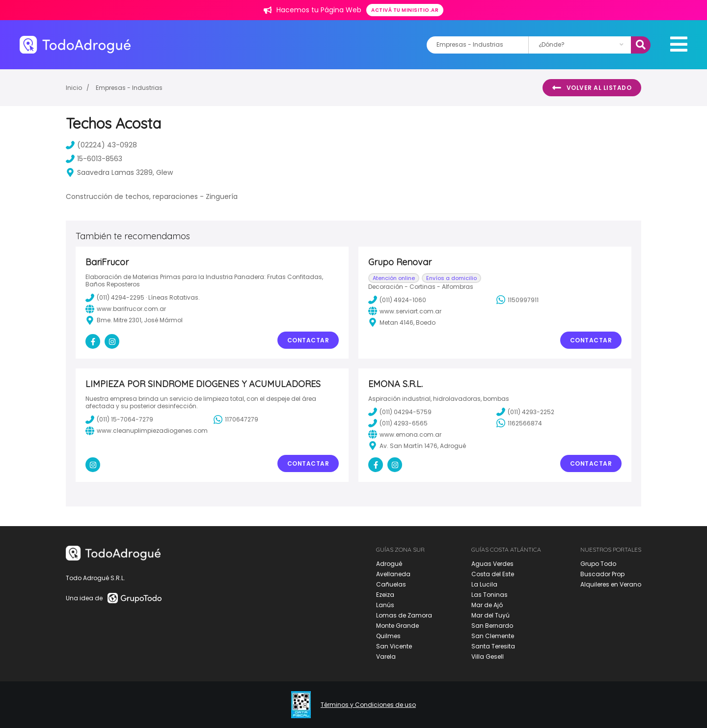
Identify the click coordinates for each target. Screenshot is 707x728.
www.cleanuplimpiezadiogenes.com (147, 431)
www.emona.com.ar (405, 434)
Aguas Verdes (492, 564)
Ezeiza (385, 595)
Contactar (308, 340)
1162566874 (519, 423)
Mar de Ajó (487, 605)
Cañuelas (391, 584)
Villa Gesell (488, 657)
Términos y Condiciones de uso (368, 705)
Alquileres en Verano (611, 584)
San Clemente (493, 636)
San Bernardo (492, 626)
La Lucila (484, 584)
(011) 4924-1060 (397, 300)
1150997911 (517, 300)
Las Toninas (489, 595)
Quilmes (388, 636)
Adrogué (389, 564)
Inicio (74, 88)
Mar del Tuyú (490, 615)
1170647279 (236, 420)
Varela (386, 657)
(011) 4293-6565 (398, 423)
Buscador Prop (602, 574)
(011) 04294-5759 (400, 412)
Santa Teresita (493, 646)
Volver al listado (592, 88)
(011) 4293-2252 (525, 412)
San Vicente (394, 646)
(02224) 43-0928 (101, 145)
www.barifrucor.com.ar (126, 309)
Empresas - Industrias (129, 88)
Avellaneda (393, 574)
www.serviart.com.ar (405, 311)
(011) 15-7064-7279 (119, 420)
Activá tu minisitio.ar (405, 10)
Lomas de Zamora (404, 615)
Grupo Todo (598, 564)
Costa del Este (493, 574)
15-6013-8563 (94, 159)
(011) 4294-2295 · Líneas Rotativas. (143, 298)
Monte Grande (397, 626)
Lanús (385, 605)
